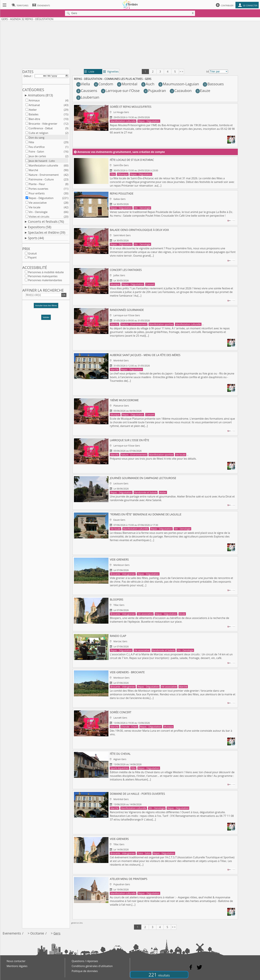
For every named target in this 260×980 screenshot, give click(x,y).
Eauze (203, 91)
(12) (66, 124)
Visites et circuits (39, 217)
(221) (65, 199)
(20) (66, 217)
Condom (103, 84)
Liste (89, 72)
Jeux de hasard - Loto (42, 162)
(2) (67, 134)
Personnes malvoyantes (43, 277)
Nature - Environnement (44, 175)
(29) (66, 110)
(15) (66, 115)
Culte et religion (38, 134)
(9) (67, 129)
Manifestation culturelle (43, 166)
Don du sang (36, 138)
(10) (66, 120)
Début (27, 76)
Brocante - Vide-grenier (43, 124)
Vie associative (38, 203)
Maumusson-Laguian (179, 84)
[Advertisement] (130, 44)
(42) (66, 175)
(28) (66, 203)
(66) (66, 213)
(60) (66, 166)
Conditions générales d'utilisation (92, 966)
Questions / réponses (85, 961)
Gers (57, 933)
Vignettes (111, 72)
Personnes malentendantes (45, 281)
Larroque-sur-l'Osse (120, 91)
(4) (67, 101)
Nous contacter (16, 961)
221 (159, 975)
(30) (66, 194)
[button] (46, 307)
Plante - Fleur (37, 185)
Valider (46, 318)
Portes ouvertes (38, 189)
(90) (66, 171)
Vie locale (34, 208)
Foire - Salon (36, 152)
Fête (31, 143)
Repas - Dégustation (41, 199)
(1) (67, 148)
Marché (33, 171)
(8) (67, 185)
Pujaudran (155, 91)
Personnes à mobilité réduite (46, 273)
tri (208, 72)
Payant (32, 258)
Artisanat (34, 106)
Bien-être (34, 120)
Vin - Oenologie (38, 213)
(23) (66, 180)
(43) (66, 106)
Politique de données (85, 971)
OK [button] (64, 296)
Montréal (127, 84)
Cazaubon (181, 91)
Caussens (87, 91)
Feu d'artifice (37, 148)
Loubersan (88, 97)
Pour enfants (37, 194)
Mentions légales (17, 966)
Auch (148, 84)
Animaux (34, 101)
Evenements (12, 933)
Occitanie (37, 933)
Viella (83, 84)
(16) (66, 152)
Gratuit (32, 254)
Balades (34, 115)
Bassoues (213, 84)
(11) (66, 189)
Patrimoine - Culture (41, 180)
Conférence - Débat (41, 129)
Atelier (33, 110)
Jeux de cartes (37, 157)
